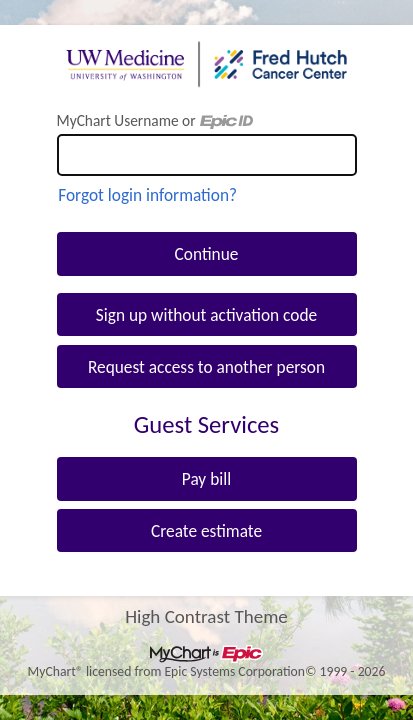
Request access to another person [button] (206, 367)
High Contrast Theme (206, 615)
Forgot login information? (147, 195)
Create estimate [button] (206, 531)
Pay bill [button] (206, 479)
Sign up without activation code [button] (206, 315)
